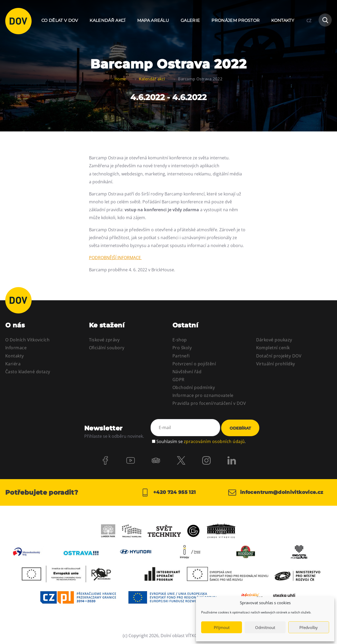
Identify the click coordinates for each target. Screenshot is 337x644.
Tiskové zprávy (104, 340)
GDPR (179, 380)
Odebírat (240, 428)
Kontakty (283, 20)
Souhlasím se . (201, 441)
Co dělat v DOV (60, 20)
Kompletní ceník (273, 348)
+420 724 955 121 (168, 493)
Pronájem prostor (236, 20)
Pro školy (182, 348)
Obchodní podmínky (194, 387)
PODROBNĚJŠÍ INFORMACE (115, 258)
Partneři (181, 356)
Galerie (190, 20)
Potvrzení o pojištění (194, 364)
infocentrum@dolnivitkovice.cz (276, 493)
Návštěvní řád (187, 372)
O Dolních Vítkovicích (27, 340)
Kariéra (13, 364)
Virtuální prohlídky (276, 364)
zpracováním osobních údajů (214, 441)
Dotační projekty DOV (279, 356)
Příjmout (222, 627)
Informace (16, 348)
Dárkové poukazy (274, 340)
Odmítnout (265, 627)
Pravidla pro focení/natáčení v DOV (209, 403)
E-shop (180, 340)
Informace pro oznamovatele (203, 395)
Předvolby (309, 627)
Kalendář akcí (107, 20)
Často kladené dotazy (28, 372)
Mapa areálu (153, 20)
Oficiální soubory (107, 348)
